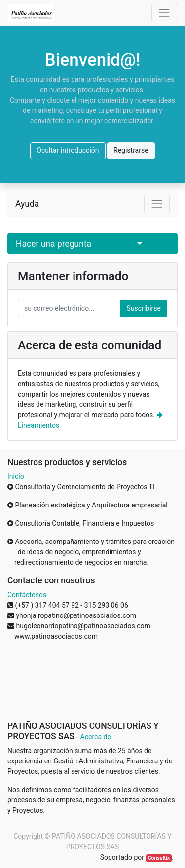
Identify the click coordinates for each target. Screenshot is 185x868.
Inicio (16, 476)
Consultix (159, 858)
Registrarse (131, 150)
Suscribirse (144, 308)
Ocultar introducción (68, 150)
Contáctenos (27, 595)
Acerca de (96, 737)
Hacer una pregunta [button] (54, 244)
